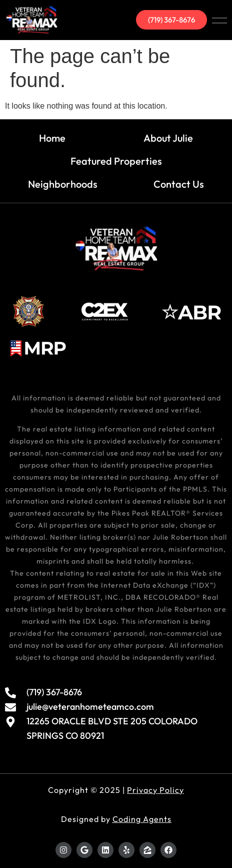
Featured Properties (116, 161)
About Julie (168, 138)
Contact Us (179, 184)
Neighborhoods (63, 184)
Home (52, 138)
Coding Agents (142, 819)
